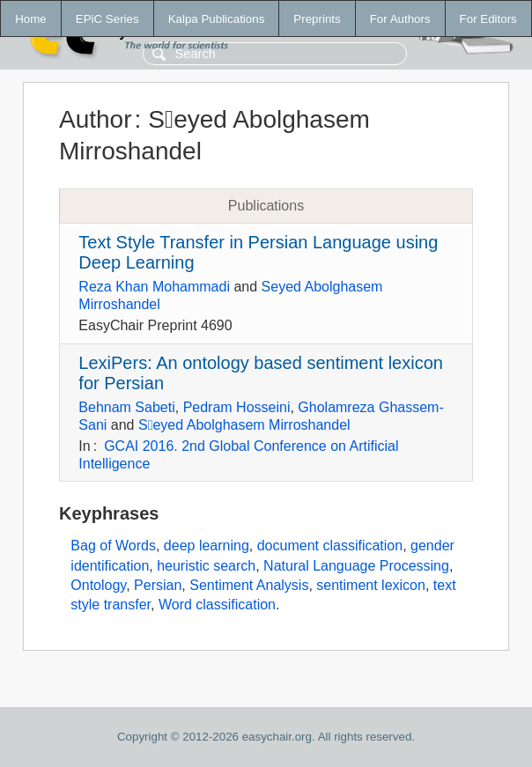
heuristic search (206, 566)
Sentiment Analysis (249, 585)
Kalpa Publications (217, 19)
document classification (330, 546)
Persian (158, 585)
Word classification (217, 605)
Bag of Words (113, 546)
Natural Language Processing (356, 566)
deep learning (207, 546)
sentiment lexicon (371, 585)
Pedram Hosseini (237, 407)
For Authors (400, 19)
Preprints (317, 19)
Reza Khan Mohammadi (154, 287)
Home (31, 19)
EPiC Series (107, 19)
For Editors (488, 19)
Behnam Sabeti (126, 407)
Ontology (98, 585)
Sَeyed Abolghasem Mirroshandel (244, 425)
